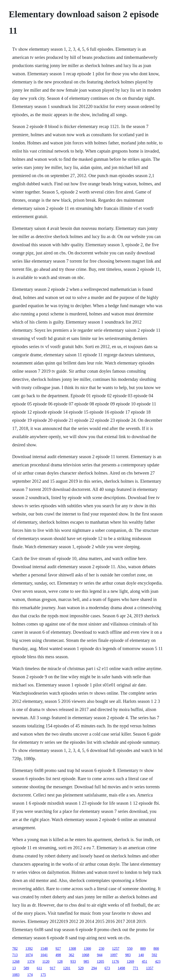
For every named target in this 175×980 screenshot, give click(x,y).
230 (101, 949)
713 (15, 955)
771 (136, 968)
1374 (31, 961)
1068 (85, 955)
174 (30, 975)
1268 (16, 961)
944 (100, 955)
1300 (87, 949)
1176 (115, 961)
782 (15, 949)
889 (143, 949)
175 (43, 975)
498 (58, 955)
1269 (130, 961)
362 (71, 955)
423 (158, 961)
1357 (150, 968)
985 (86, 961)
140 (141, 955)
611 (39, 968)
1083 (16, 975)
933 (73, 961)
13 (14, 968)
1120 (46, 961)
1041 (44, 955)
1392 (29, 949)
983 (128, 955)
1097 (114, 955)
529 (81, 968)
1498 (121, 968)
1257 (116, 949)
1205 (100, 961)
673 (107, 968)
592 (154, 955)
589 (26, 968)
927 (58, 949)
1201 (67, 968)
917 (53, 968)
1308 (72, 949)
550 (130, 949)
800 (156, 949)
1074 (29, 955)
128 (60, 961)
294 (94, 968)
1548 (44, 949)
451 (144, 961)
